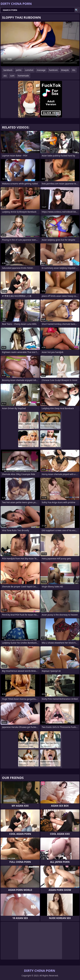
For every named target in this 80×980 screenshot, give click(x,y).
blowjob (65, 70)
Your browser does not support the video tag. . (40, 44)
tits (74, 70)
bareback (8, 70)
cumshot (29, 70)
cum (12, 76)
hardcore (53, 70)
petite (19, 70)
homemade (23, 76)
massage (41, 70)
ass (5, 76)
